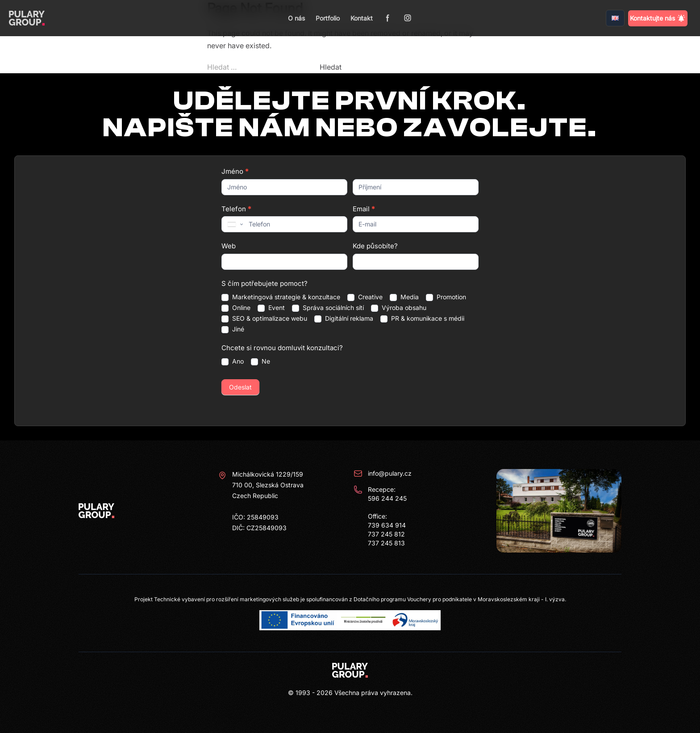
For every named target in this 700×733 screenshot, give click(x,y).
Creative (365, 297)
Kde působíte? (375, 246)
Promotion (446, 297)
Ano (233, 361)
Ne (260, 361)
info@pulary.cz (383, 473)
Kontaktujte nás (658, 18)
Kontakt (362, 18)
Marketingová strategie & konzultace (281, 297)
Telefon (236, 209)
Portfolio (328, 18)
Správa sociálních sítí (328, 308)
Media (404, 297)
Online (236, 308)
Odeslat (240, 387)
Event (271, 308)
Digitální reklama (344, 318)
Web (229, 246)
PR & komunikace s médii (422, 318)
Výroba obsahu (399, 308)
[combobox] (234, 224)
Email (364, 209)
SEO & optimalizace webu (264, 318)
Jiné (233, 329)
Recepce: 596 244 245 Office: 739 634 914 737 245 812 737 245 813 (380, 516)
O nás (296, 18)
